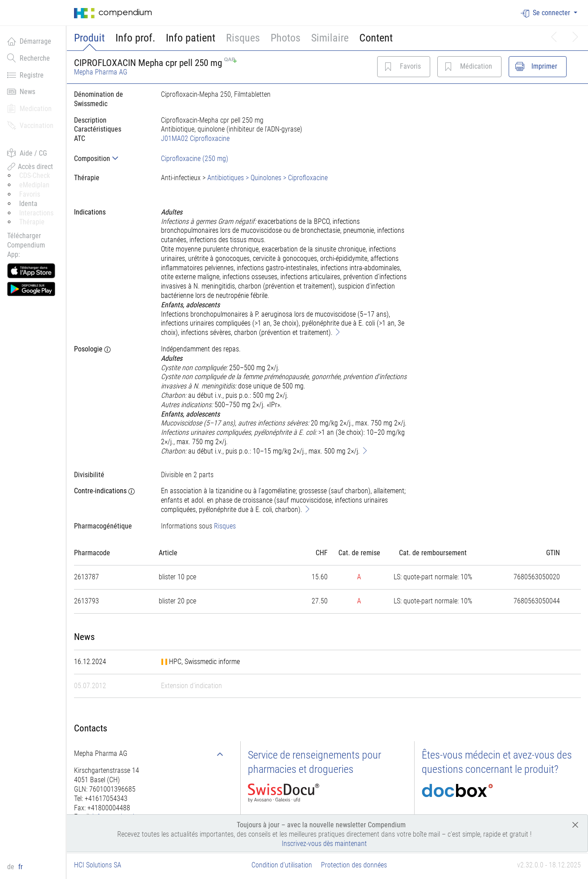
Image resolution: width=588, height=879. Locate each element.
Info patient (191, 38)
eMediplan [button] (34, 185)
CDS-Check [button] (35, 175)
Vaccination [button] (30, 125)
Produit (89, 38)
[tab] (110, 159)
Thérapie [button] (32, 222)
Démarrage (29, 41)
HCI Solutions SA (98, 865)
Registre (25, 75)
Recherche (29, 58)
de (12, 867)
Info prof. (135, 38)
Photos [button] (286, 38)
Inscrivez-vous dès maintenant (324, 844)
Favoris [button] (30, 194)
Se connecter (546, 13)
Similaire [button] (330, 38)
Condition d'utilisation (282, 865)
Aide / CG (27, 153)
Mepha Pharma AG (101, 72)
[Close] (575, 824)
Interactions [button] (36, 213)
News (21, 91)
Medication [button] (29, 108)
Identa (28, 204)
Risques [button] (243, 38)
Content (376, 38)
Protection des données (354, 865)
